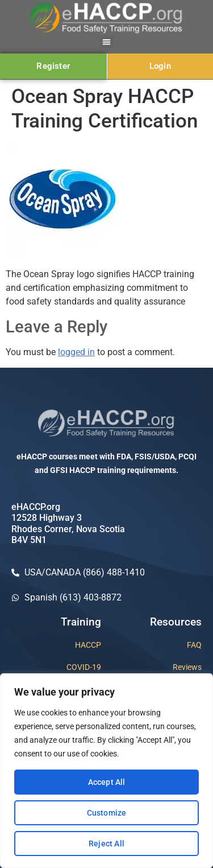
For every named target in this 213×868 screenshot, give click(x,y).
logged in (76, 352)
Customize (107, 813)
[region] (106, 771)
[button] (106, 42)
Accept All (107, 782)
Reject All (106, 844)
